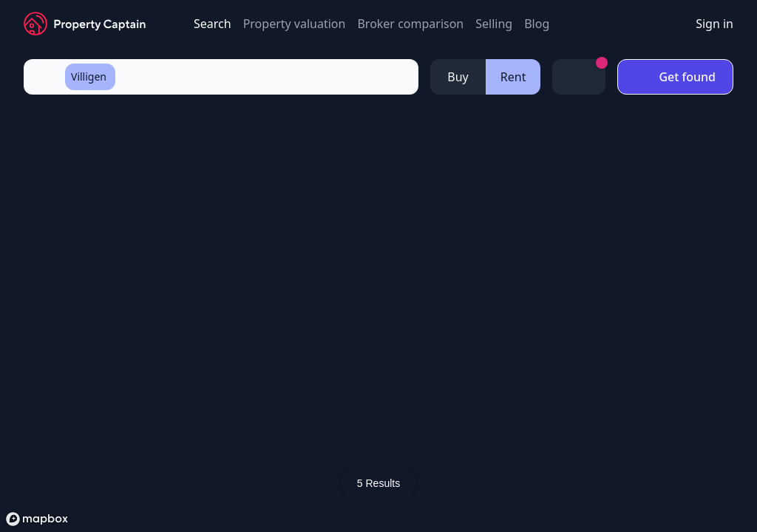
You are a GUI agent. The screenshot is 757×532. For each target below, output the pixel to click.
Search (213, 24)
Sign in (714, 24)
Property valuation (295, 24)
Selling (494, 24)
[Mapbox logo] (37, 519)
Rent (513, 77)
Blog (537, 24)
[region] (378, 320)
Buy (458, 77)
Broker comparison (410, 24)
